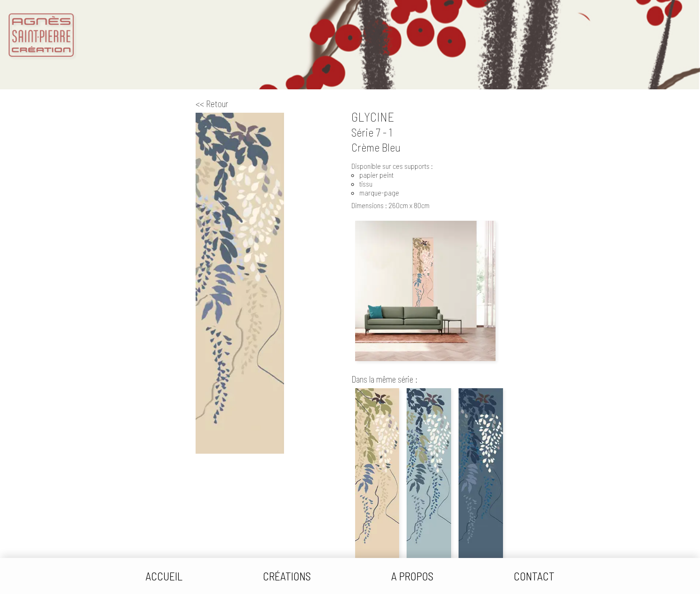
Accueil (164, 576)
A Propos (412, 576)
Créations (287, 576)
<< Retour (212, 104)
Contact (534, 576)
